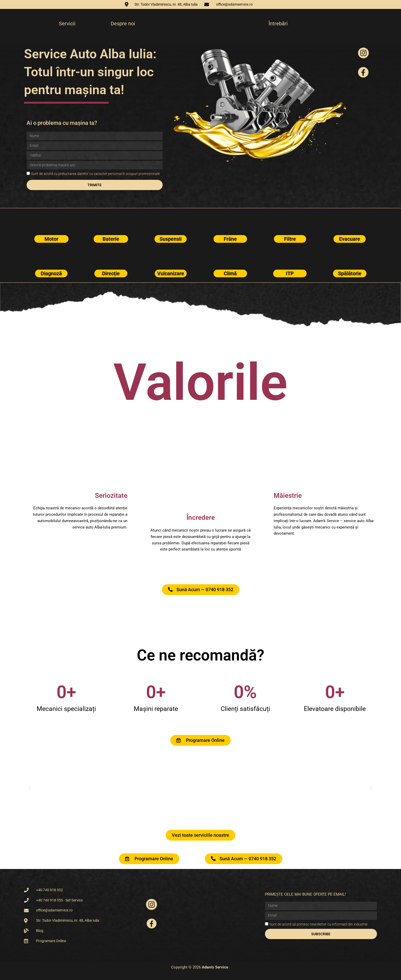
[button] (30, 788)
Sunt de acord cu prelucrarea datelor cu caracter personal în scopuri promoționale (95, 174)
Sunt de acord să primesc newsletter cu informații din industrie (318, 924)
